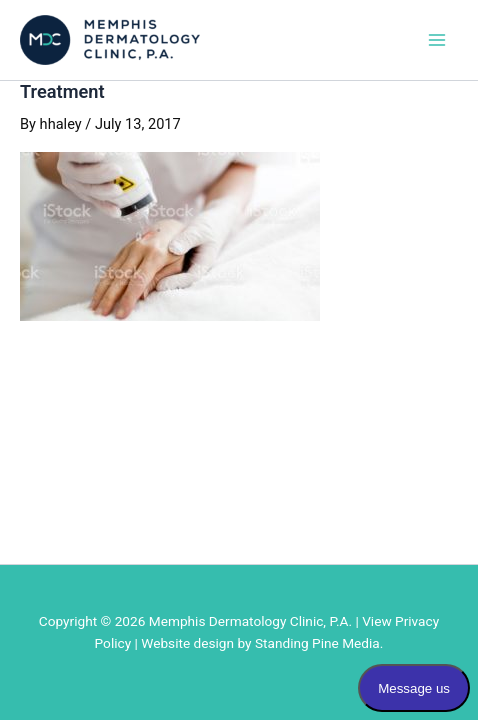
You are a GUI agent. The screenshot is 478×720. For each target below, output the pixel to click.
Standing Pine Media (317, 643)
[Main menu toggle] (437, 40)
